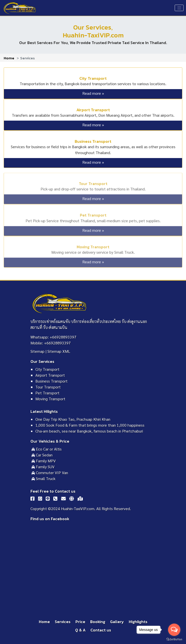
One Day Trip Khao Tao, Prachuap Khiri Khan (73, 419)
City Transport (93, 78)
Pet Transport (93, 214)
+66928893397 (63, 337)
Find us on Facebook (50, 519)
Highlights (138, 622)
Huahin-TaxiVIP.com (78, 508)
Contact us (101, 630)
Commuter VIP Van (50, 473)
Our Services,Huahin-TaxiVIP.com (93, 31)
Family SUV (43, 467)
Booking (98, 622)
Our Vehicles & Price (50, 441)
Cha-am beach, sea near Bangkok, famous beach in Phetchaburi (89, 431)
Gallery (117, 622)
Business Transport (93, 141)
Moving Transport (93, 245)
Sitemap (37, 351)
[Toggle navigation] (179, 8)
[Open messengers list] (174, 630)
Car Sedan (42, 455)
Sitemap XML (59, 351)
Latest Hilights (44, 411)
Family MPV (44, 461)
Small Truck (43, 478)
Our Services (42, 361)
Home (9, 58)
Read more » (93, 93)
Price (80, 622)
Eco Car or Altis (47, 449)
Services (63, 622)
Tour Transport (93, 182)
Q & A (80, 630)
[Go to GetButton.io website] (174, 639)
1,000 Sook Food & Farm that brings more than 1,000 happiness (90, 425)
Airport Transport (93, 110)
